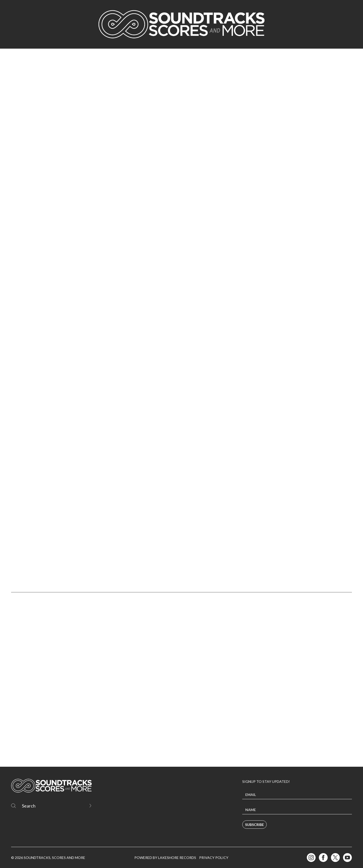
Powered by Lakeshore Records (165, 858)
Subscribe (254, 825)
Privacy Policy (214, 858)
